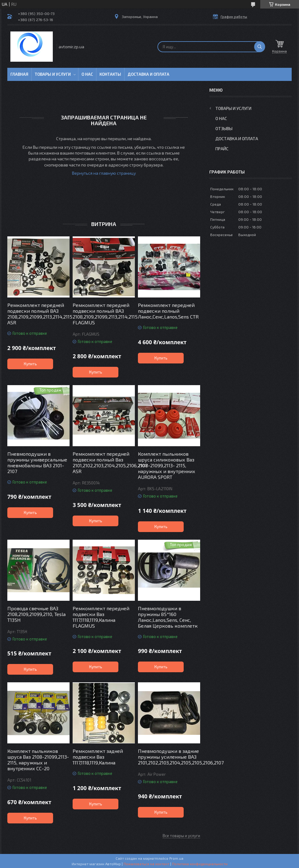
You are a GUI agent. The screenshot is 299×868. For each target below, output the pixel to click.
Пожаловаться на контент (146, 864)
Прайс (222, 149)
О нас (87, 74)
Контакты (110, 74)
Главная (19, 74)
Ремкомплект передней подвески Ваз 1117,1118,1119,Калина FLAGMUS (101, 617)
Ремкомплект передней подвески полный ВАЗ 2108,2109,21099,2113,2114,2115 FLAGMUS (104, 314)
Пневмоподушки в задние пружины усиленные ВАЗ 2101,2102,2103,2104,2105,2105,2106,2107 (169, 757)
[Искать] (260, 47)
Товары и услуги (53, 74)
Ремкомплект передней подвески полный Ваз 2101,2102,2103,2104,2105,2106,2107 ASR (104, 462)
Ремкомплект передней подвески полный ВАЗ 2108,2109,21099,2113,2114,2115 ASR (38, 314)
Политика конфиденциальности (200, 864)
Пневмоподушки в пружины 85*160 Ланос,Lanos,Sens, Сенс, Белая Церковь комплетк (168, 617)
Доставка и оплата (148, 74)
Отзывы (224, 128)
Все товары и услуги (181, 836)
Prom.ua (176, 858)
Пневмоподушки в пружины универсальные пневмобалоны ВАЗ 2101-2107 (37, 462)
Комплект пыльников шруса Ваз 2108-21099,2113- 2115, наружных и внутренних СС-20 (38, 760)
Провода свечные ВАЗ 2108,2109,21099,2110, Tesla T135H (36, 614)
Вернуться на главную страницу (104, 173)
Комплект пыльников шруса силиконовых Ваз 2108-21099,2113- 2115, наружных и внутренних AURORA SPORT (167, 465)
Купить (30, 364)
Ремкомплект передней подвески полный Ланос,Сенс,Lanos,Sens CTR (168, 311)
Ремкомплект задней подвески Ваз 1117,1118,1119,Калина (98, 757)
